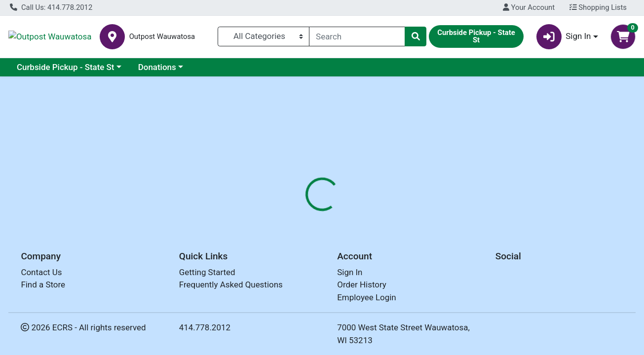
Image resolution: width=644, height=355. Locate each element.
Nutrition (340, 210)
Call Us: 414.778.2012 (51, 7)
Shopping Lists (598, 7)
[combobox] (357, 36)
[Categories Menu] (264, 36)
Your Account (529, 7)
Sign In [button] (564, 37)
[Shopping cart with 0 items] (623, 37)
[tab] (296, 210)
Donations (157, 67)
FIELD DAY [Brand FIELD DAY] (391, 273)
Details (296, 210)
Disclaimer (389, 210)
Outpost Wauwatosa (87, 37)
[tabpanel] (456, 271)
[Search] (357, 36)
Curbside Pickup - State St (66, 67)
